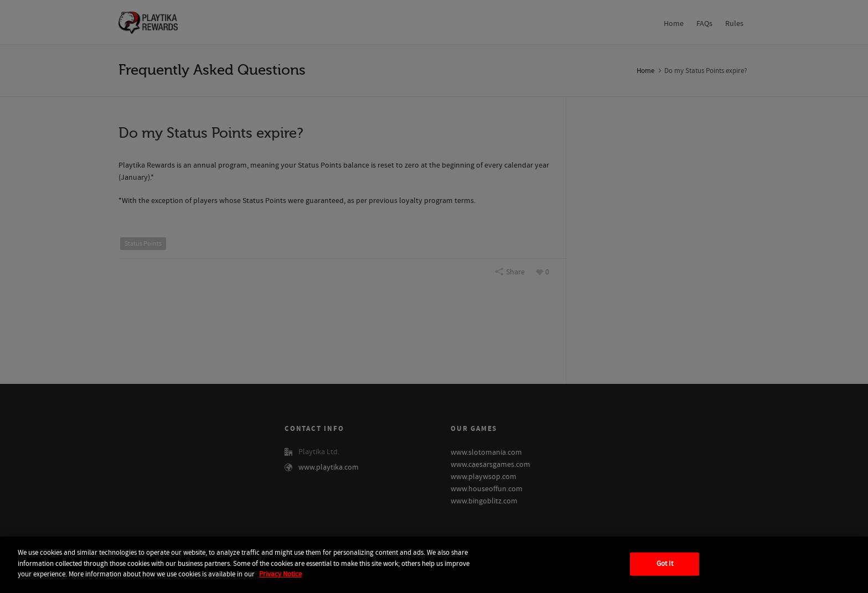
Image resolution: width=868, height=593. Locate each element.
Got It (665, 564)
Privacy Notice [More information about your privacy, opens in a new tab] (280, 574)
